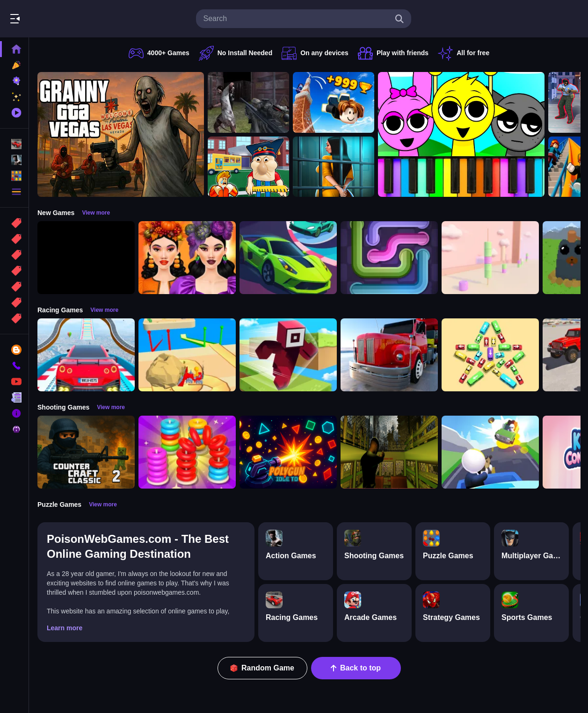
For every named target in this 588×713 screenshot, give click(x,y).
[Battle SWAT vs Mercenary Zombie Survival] (248, 102)
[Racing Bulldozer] (187, 355)
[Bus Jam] (490, 355)
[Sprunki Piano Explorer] (461, 134)
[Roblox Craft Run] (288, 355)
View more (96, 213)
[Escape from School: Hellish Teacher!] (248, 167)
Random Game (262, 668)
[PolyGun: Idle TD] (288, 452)
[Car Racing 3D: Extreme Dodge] (288, 258)
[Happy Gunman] (490, 452)
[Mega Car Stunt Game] (86, 355)
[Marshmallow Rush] (490, 258)
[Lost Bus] (389, 452)
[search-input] (296, 19)
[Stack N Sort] (187, 452)
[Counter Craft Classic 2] (86, 452)
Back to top (356, 668)
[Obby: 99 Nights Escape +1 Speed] (86, 258)
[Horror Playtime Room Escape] (334, 167)
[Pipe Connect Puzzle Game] (389, 258)
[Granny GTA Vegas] (121, 134)
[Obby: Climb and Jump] (334, 102)
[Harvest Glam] (187, 258)
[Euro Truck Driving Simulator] (389, 355)
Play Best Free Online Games (60, 19)
